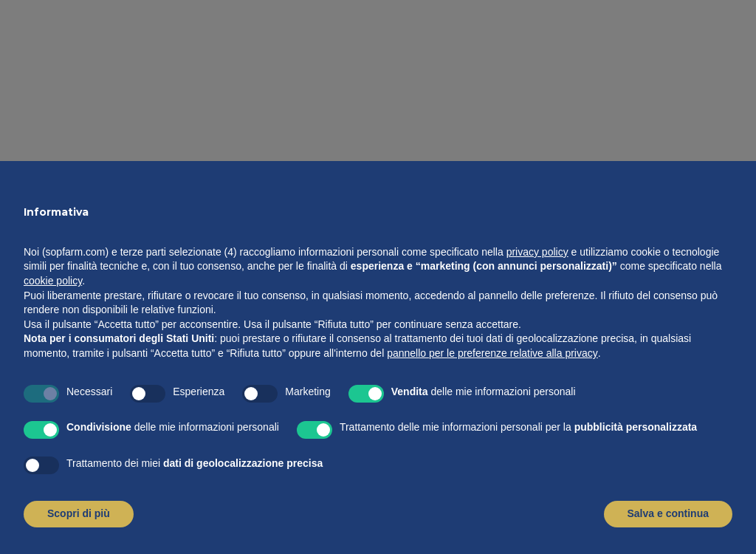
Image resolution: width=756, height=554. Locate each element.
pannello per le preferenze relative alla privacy (492, 353)
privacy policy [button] (537, 252)
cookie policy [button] (53, 281)
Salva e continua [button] (668, 513)
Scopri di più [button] (79, 513)
